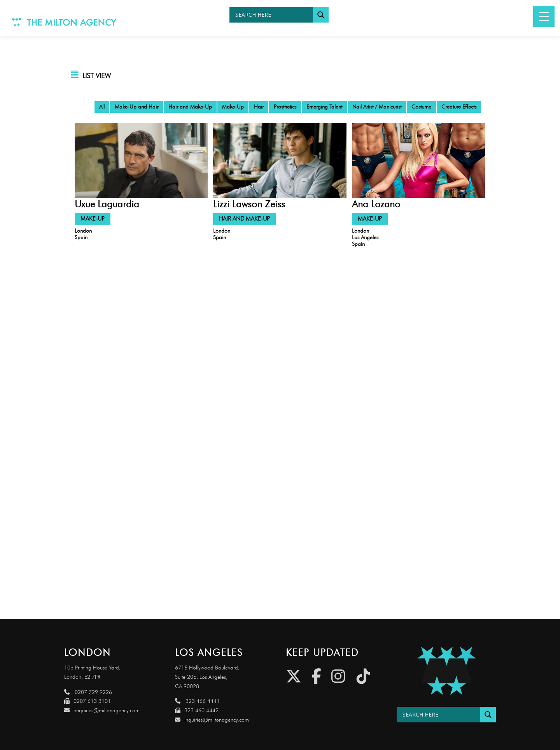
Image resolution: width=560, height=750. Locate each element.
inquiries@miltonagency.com (212, 720)
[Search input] (273, 15)
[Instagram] (338, 676)
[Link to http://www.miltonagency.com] (64, 22)
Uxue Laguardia (107, 204)
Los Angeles (365, 237)
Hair (259, 107)
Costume (421, 107)
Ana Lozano (376, 204)
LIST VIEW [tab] (97, 76)
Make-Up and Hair (136, 107)
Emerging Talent (324, 107)
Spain (81, 237)
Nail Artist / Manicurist (377, 107)
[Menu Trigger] (544, 17)
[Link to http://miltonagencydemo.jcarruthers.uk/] (446, 671)
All (102, 107)
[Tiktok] (363, 676)
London (83, 231)
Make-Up (233, 107)
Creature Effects (459, 107)
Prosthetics (285, 107)
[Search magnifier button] (321, 15)
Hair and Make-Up (190, 107)
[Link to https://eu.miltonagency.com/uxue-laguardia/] (141, 160)
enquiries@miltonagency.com (102, 711)
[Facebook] (316, 676)
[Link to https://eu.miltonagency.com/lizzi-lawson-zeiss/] (280, 160)
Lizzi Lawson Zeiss (249, 204)
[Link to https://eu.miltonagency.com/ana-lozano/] (418, 160)
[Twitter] (294, 676)
